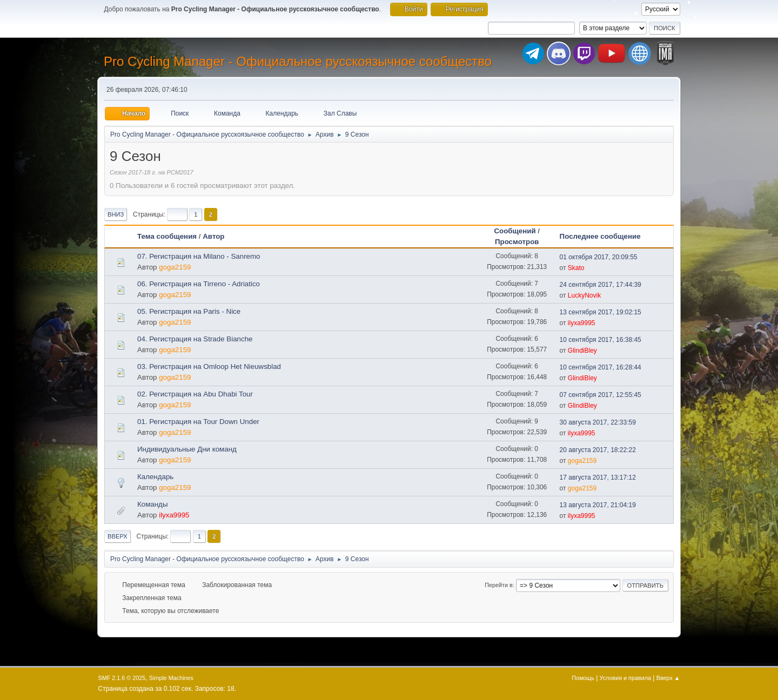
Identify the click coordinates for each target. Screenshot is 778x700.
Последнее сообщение (605, 236)
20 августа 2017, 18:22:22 (598, 450)
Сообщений (515, 231)
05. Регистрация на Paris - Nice (189, 311)
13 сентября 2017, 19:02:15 (601, 312)
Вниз (116, 214)
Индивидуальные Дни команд (187, 449)
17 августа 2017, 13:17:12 (598, 477)
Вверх (118, 536)
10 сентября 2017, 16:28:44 (601, 367)
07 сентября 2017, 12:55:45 (601, 395)
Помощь (583, 678)
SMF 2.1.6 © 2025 (122, 678)
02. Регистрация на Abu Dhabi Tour (195, 394)
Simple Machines (171, 678)
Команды (152, 504)
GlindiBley (582, 351)
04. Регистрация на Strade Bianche (195, 339)
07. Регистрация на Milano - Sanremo (199, 256)
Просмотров (517, 242)
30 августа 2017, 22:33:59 (598, 422)
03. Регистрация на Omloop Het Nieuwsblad (209, 366)
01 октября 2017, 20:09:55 (599, 257)
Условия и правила (625, 678)
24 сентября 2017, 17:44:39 (601, 285)
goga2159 (175, 267)
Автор (213, 236)
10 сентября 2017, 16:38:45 (601, 340)
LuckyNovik (584, 295)
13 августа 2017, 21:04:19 (598, 505)
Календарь (155, 477)
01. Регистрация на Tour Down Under (198, 422)
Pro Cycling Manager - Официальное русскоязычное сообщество (298, 61)
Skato (576, 268)
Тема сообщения (167, 236)
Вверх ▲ (668, 678)
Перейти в (498, 585)
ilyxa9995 (582, 323)
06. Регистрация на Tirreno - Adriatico (199, 284)
